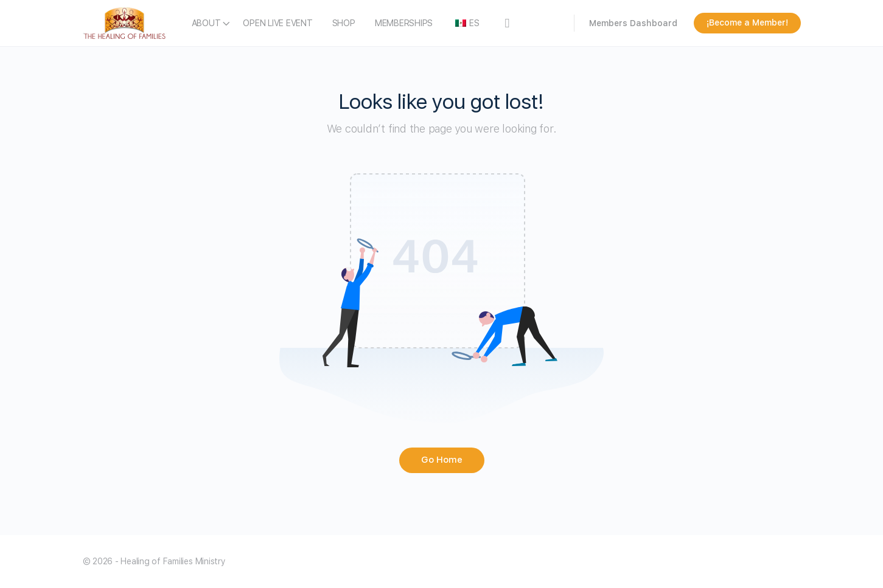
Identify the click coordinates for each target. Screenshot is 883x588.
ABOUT (206, 23)
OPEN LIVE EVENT (277, 23)
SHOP (344, 23)
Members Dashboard (633, 23)
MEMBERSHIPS (404, 23)
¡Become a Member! (747, 22)
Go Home (442, 460)
